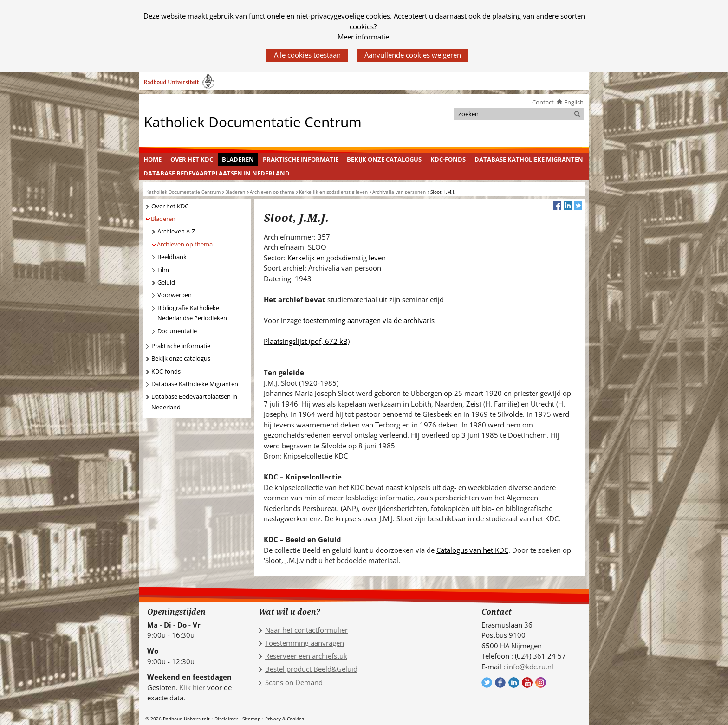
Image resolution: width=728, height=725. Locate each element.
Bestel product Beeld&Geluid (311, 669)
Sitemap (251, 719)
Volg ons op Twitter (487, 683)
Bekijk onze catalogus (384, 159)
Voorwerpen (175, 295)
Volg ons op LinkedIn (514, 683)
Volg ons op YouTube (527, 683)
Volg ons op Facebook (500, 683)
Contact (543, 102)
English (574, 102)
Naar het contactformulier (306, 630)
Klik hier (192, 687)
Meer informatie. (364, 37)
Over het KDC (192, 159)
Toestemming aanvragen (305, 643)
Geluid (166, 282)
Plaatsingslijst (307, 341)
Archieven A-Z (176, 231)
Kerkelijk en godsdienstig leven (337, 258)
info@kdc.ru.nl (530, 667)
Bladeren (238, 159)
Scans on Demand (294, 682)
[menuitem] (153, 160)
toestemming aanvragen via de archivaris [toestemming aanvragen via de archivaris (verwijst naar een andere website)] (369, 320)
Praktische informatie (301, 159)
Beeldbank (172, 257)
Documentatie (177, 331)
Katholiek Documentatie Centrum (253, 121)
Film (163, 270)
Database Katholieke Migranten (529, 159)
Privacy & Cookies (285, 719)
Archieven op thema (185, 244)
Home (153, 159)
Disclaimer (226, 719)
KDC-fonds (448, 159)
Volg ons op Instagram (541, 683)
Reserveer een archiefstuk (306, 656)
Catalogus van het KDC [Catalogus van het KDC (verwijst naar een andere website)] (472, 550)
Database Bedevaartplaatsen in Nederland (217, 173)
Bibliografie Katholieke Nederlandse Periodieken (192, 313)
